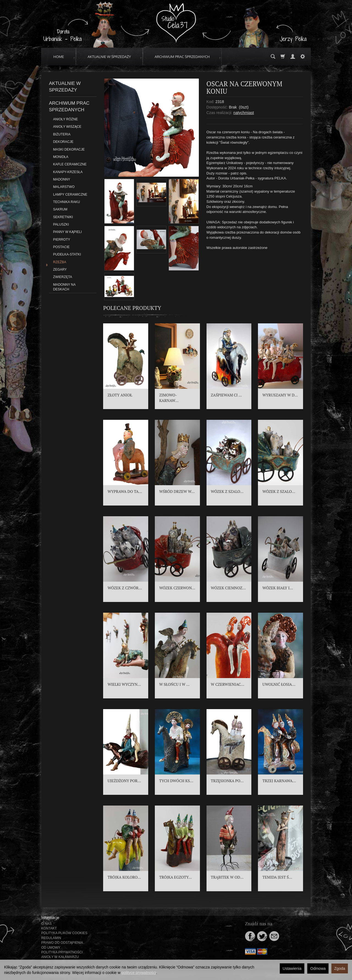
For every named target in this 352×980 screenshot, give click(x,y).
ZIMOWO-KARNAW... (169, 398)
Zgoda (340, 968)
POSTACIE (61, 247)
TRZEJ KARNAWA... (279, 781)
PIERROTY (62, 240)
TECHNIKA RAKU (67, 202)
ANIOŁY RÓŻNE (65, 119)
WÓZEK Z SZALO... (227, 491)
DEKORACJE (63, 142)
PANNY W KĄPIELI (68, 232)
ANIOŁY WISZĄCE (67, 127)
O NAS (46, 924)
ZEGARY (60, 270)
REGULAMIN (51, 938)
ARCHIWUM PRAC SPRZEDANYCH (182, 57)
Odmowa (318, 968)
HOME (59, 57)
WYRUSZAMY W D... (280, 395)
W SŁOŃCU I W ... (174, 684)
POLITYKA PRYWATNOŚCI (62, 952)
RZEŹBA (60, 262)
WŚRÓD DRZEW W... (177, 491)
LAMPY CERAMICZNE (70, 195)
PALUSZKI (61, 224)
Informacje (50, 918)
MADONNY (62, 179)
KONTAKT (49, 928)
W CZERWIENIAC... (228, 684)
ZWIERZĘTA (63, 277)
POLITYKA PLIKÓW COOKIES (64, 933)
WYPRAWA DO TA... (125, 491)
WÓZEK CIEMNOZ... (228, 588)
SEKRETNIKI (63, 217)
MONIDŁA (61, 157)
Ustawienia (292, 968)
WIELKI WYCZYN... (124, 684)
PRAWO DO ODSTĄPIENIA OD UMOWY (62, 945)
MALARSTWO (64, 187)
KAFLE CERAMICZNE (70, 164)
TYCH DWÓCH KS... (176, 781)
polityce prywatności (139, 973)
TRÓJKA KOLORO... (124, 877)
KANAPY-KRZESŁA (68, 172)
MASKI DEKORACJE (69, 149)
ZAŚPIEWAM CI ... (226, 395)
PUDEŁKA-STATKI (67, 254)
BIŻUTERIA (62, 134)
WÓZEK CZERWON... (177, 588)
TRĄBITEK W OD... (227, 877)
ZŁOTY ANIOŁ (120, 395)
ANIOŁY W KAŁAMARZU (60, 957)
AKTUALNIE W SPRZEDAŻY (109, 57)
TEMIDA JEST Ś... (277, 877)
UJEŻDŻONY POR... (124, 781)
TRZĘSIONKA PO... (227, 781)
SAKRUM (60, 209)
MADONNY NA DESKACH (64, 287)
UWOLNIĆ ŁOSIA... (279, 684)
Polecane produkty (132, 308)
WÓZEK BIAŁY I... (278, 588)
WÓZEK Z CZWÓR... (125, 588)
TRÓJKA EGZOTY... (176, 877)
